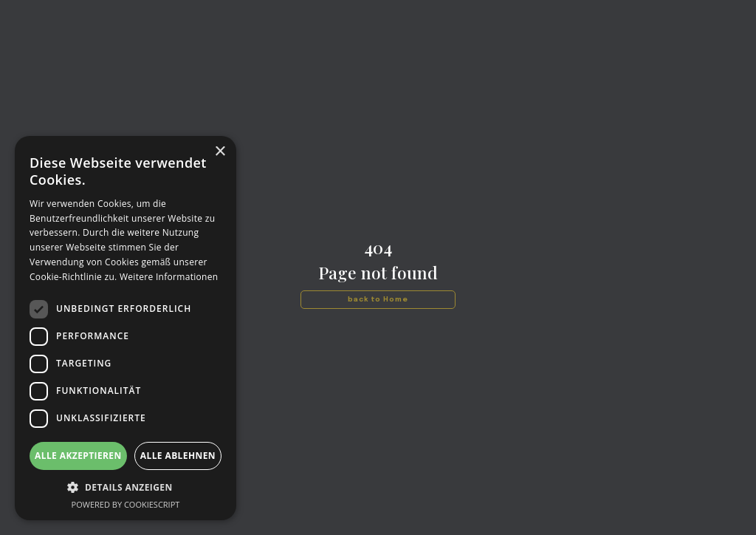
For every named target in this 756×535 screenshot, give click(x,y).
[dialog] (126, 328)
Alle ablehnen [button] (178, 456)
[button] (126, 487)
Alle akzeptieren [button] (78, 456)
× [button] (220, 152)
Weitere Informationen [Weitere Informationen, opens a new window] (169, 277)
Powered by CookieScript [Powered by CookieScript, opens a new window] (126, 504)
